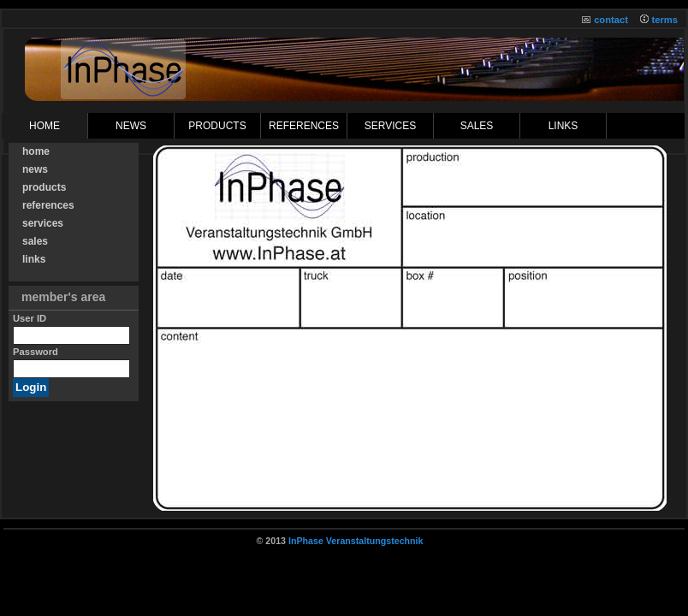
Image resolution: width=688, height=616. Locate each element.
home (36, 151)
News (131, 126)
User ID (30, 318)
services (390, 126)
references (304, 126)
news (35, 169)
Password (36, 352)
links (563, 126)
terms (665, 20)
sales (477, 126)
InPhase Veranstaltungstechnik (356, 541)
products (217, 126)
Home (44, 126)
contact (611, 20)
